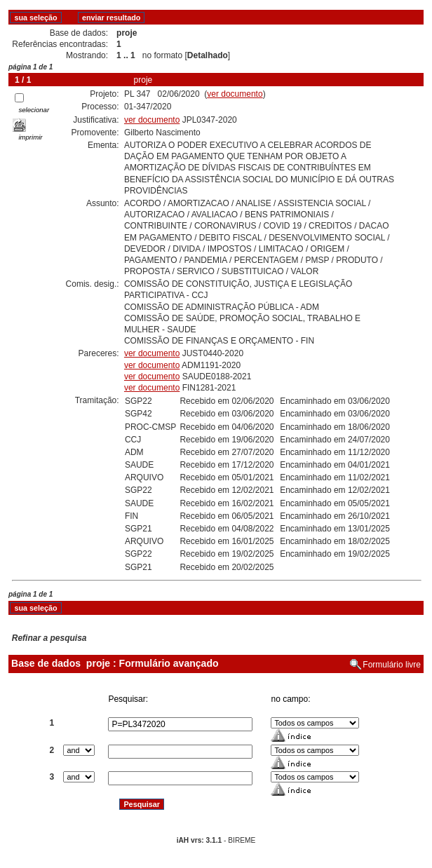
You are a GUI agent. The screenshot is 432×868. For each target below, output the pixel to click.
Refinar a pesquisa (49, 638)
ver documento (235, 94)
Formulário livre (392, 665)
